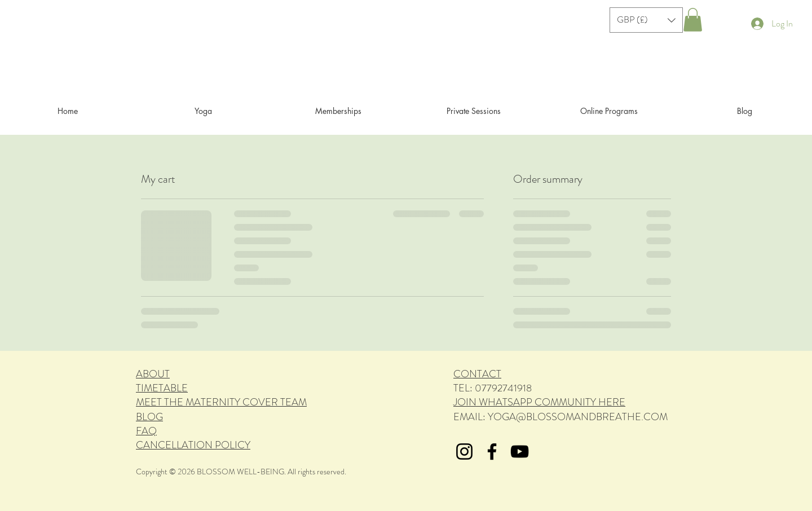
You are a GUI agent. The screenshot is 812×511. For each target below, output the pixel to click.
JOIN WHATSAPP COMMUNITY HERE (539, 402)
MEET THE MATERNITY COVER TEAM (221, 402)
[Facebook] (492, 451)
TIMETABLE (162, 388)
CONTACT (477, 374)
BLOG (149, 417)
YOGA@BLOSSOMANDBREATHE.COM (578, 417)
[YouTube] (520, 451)
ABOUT (153, 374)
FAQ (146, 431)
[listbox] (646, 20)
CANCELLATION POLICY (193, 445)
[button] (646, 20)
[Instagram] (464, 451)
